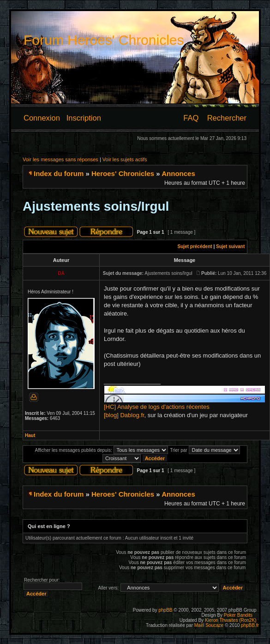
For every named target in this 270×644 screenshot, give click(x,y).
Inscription (84, 118)
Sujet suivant (230, 246)
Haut (30, 435)
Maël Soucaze (209, 625)
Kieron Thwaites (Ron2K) (231, 620)
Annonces (178, 173)
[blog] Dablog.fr (124, 415)
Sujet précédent (195, 246)
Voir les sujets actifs (125, 159)
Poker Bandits (238, 615)
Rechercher (227, 118)
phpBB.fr (250, 625)
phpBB (165, 610)
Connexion (42, 118)
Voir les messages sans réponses (60, 159)
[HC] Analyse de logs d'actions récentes (157, 407)
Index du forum (59, 173)
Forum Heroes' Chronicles (104, 40)
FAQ (191, 118)
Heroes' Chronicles (123, 173)
